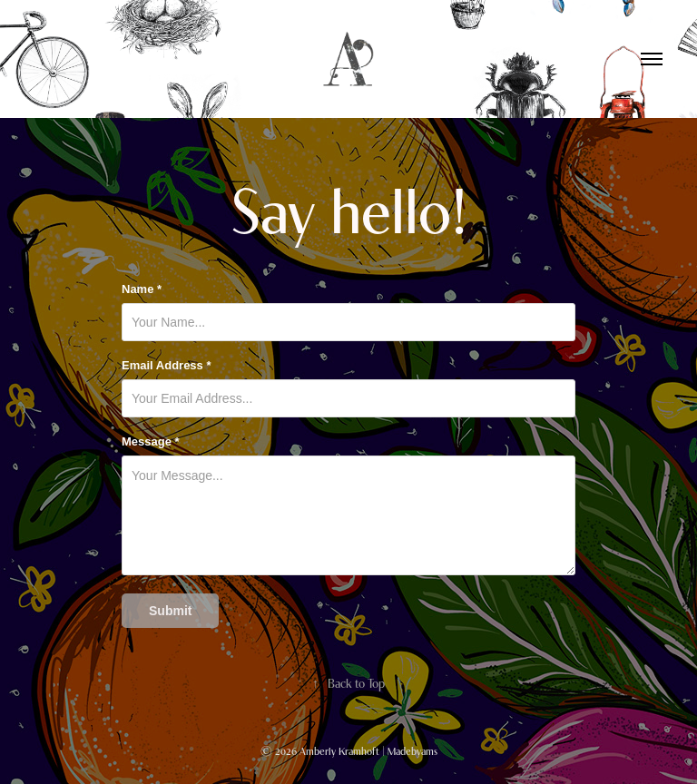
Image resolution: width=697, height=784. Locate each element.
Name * (142, 289)
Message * (151, 442)
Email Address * (167, 366)
